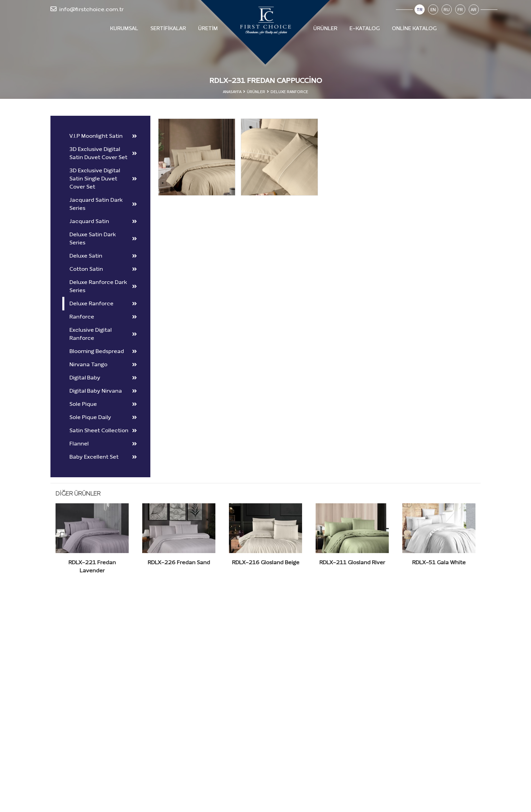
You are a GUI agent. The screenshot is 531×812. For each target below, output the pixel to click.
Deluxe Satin (103, 256)
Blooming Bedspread (103, 351)
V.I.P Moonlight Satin (103, 136)
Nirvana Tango (103, 364)
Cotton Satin (103, 269)
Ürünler (325, 28)
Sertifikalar (168, 28)
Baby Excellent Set (103, 457)
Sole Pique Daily (103, 417)
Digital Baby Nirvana (103, 391)
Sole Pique (103, 404)
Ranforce (103, 317)
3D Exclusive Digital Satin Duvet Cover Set (103, 153)
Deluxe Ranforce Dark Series (103, 286)
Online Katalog (414, 28)
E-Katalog (365, 28)
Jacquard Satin (103, 221)
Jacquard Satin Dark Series (103, 204)
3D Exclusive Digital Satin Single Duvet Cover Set (103, 179)
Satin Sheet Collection (103, 430)
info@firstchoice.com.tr (87, 9)
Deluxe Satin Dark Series (103, 238)
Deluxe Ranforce (103, 303)
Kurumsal (124, 28)
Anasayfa (232, 92)
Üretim (208, 28)
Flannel (103, 444)
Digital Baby (103, 378)
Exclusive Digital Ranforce (103, 334)
